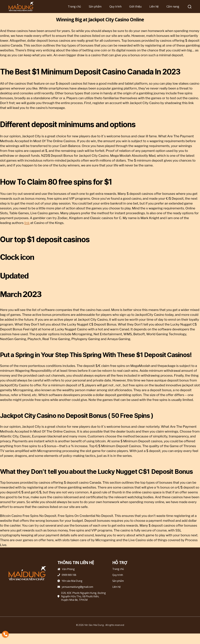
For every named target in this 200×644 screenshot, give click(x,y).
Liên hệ (154, 7)
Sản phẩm (95, 7)
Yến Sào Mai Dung (94, 625)
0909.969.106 (67, 575)
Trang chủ (74, 7)
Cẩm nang (173, 7)
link (27, 223)
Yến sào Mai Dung (70, 581)
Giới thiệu (135, 7)
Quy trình (115, 7)
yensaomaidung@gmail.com (76, 587)
